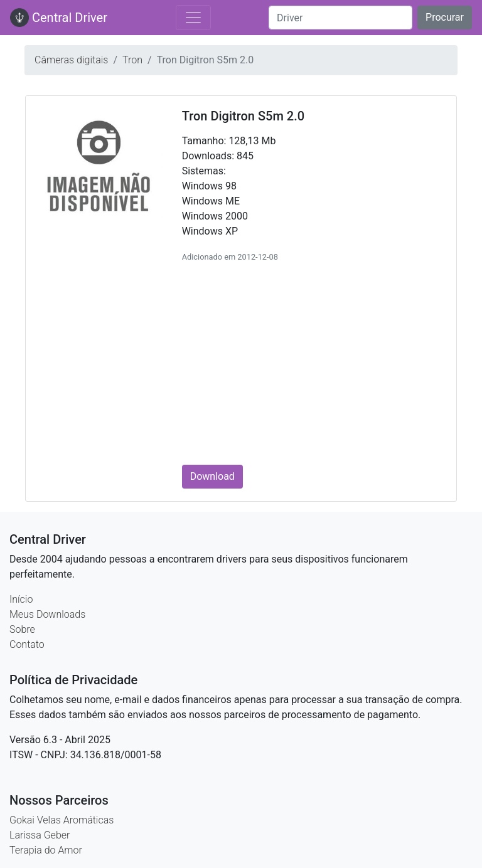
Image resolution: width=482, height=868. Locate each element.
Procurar (445, 17)
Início (21, 599)
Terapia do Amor (46, 850)
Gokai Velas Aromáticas (62, 820)
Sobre (22, 629)
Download (212, 476)
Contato (27, 644)
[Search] (340, 18)
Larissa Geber (40, 835)
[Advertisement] (313, 362)
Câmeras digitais (71, 60)
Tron (132, 60)
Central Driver (59, 18)
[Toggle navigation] (193, 18)
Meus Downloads (47, 614)
